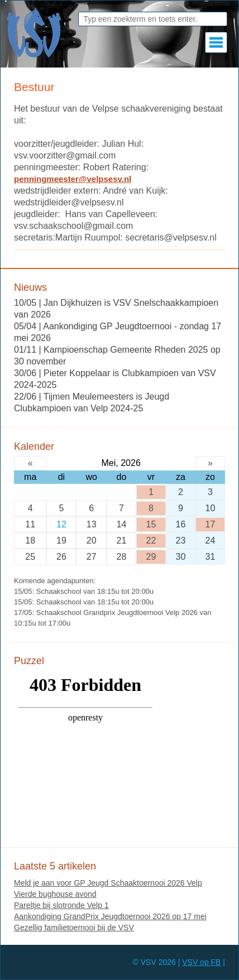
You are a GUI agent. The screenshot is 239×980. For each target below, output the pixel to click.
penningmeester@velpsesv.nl (73, 179)
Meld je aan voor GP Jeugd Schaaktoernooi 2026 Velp (108, 883)
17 (211, 524)
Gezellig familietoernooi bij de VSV (74, 928)
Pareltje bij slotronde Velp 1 (61, 905)
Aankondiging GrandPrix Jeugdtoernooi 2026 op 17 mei (110, 916)
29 (151, 557)
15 (151, 524)
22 (151, 541)
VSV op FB (201, 962)
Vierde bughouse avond (55, 894)
